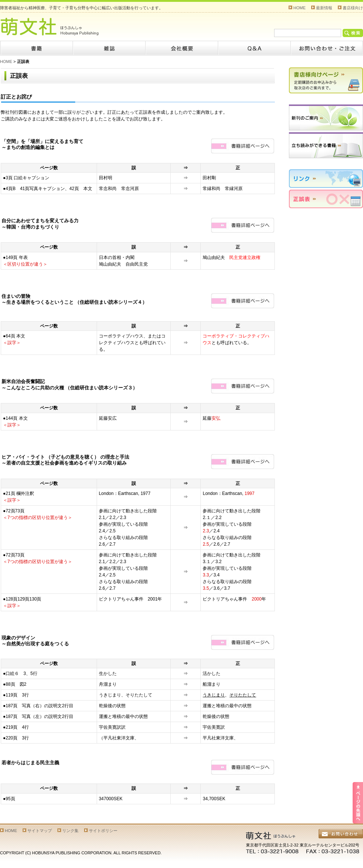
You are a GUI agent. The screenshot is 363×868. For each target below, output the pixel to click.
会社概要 (181, 48)
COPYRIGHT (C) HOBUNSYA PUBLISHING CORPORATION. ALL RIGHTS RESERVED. (81, 853)
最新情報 (324, 8)
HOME (299, 8)
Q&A (254, 48)
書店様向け (353, 8)
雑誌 (109, 48)
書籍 (36, 48)
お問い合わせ (327, 48)
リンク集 (70, 831)
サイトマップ (40, 831)
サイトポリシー (103, 831)
